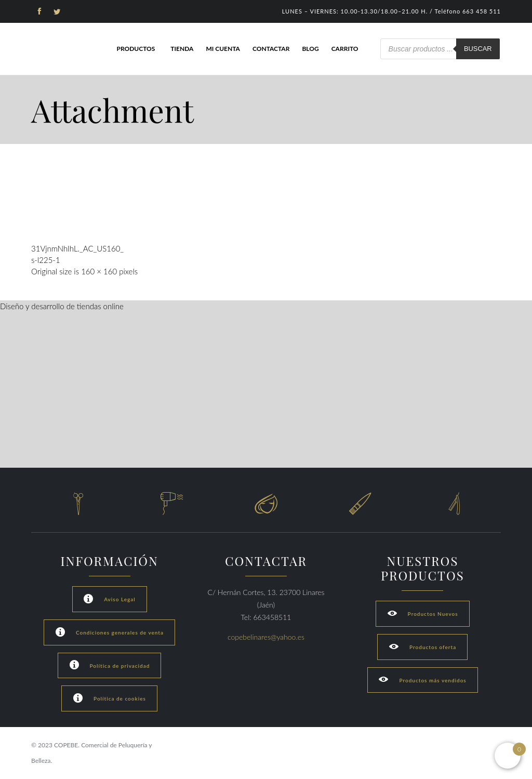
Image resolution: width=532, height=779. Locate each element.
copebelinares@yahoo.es (266, 637)
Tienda (182, 49)
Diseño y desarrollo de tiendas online (62, 306)
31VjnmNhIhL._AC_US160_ (77, 248)
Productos (136, 49)
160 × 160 (99, 271)
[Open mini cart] (508, 756)
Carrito (345, 49)
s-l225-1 (46, 260)
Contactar (271, 49)
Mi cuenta (223, 49)
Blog (310, 49)
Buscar (478, 49)
